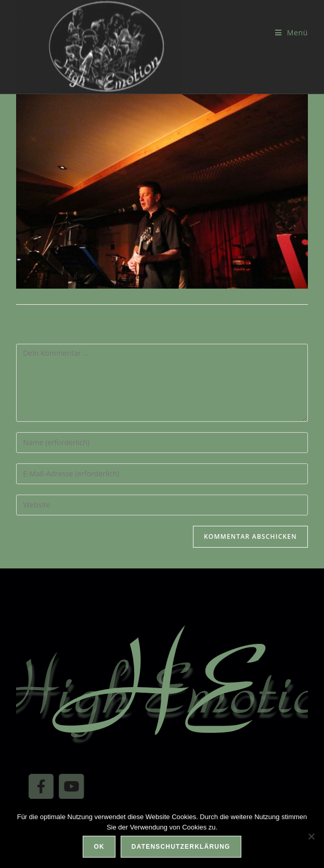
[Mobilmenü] (291, 33)
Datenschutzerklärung (181, 847)
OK (99, 847)
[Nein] (311, 836)
